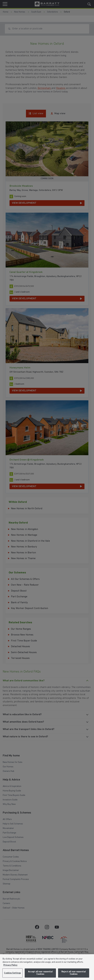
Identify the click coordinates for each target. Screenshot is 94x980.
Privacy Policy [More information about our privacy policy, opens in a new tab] (10, 965)
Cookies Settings (12, 973)
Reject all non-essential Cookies (74, 973)
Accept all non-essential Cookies (40, 973)
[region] (47, 967)
